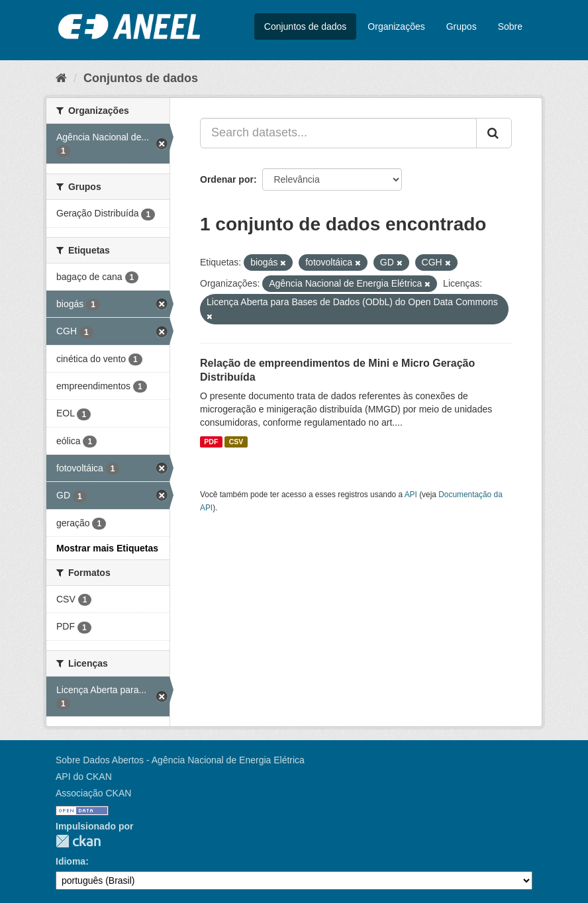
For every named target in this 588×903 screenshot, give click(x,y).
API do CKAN (84, 777)
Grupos (462, 26)
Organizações (396, 26)
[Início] (61, 78)
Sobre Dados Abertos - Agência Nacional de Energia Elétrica (180, 760)
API (411, 495)
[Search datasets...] (338, 133)
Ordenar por (227, 179)
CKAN (78, 841)
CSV (236, 442)
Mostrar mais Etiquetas (107, 548)
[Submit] (494, 133)
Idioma (71, 861)
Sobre (510, 26)
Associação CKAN (93, 793)
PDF (211, 442)
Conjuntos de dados (306, 26)
